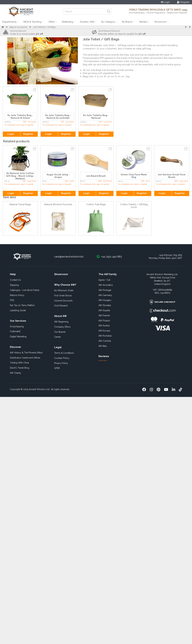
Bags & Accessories (18, 27)
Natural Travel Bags (20, 204)
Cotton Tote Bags (96, 204)
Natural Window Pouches (58, 204)
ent (15, 331)
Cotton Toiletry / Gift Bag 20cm (134, 206)
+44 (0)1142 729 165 (170, 255)
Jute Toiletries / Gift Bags (44, 27)
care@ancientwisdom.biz (69, 257)
